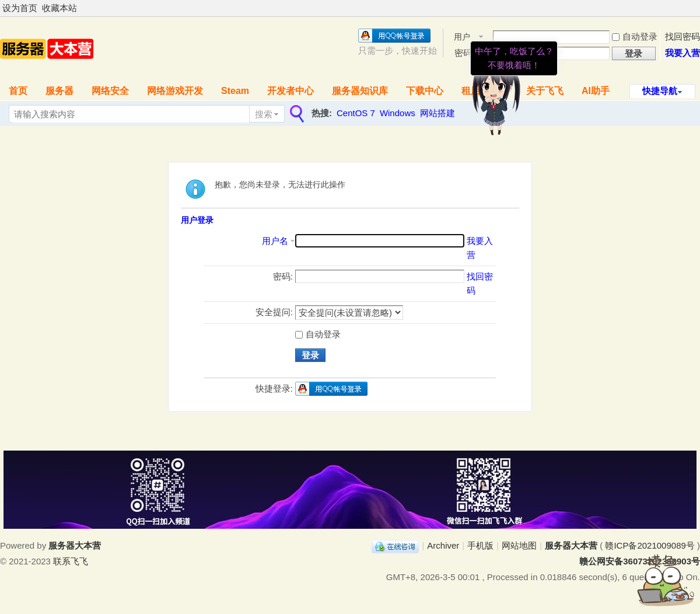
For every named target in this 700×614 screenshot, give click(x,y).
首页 (18, 91)
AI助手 (596, 91)
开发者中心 (290, 91)
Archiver (443, 545)
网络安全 (110, 91)
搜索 (264, 114)
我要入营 (682, 53)
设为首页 (20, 8)
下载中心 (425, 91)
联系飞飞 (71, 561)
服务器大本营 (571, 545)
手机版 (480, 545)
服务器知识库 (360, 91)
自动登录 (635, 36)
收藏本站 (60, 8)
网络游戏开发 (175, 91)
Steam (235, 91)
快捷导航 (660, 91)
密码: (283, 276)
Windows (398, 113)
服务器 (60, 91)
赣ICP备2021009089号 (650, 545)
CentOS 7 (356, 113)
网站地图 (519, 545)
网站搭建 (437, 113)
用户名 (275, 241)
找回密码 (682, 36)
